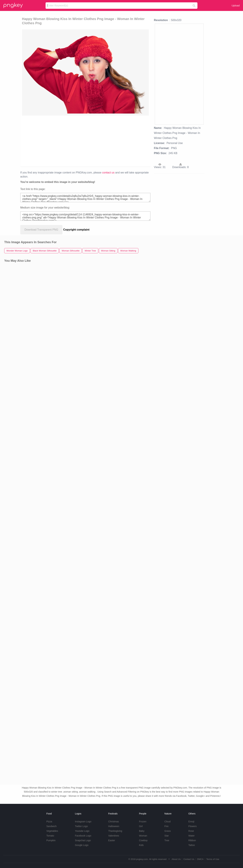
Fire (166, 826)
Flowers (192, 826)
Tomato (50, 836)
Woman (143, 836)
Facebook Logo (83, 836)
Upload (236, 5)
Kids (141, 845)
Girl (141, 826)
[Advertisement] (61, 141)
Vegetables (52, 831)
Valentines (114, 836)
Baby (142, 831)
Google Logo (82, 845)
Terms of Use (213, 859)
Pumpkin (51, 840)
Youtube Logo (82, 831)
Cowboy (143, 840)
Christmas (113, 822)
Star (167, 836)
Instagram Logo (83, 822)
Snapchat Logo (83, 840)
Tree (167, 840)
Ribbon (192, 840)
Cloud (167, 822)
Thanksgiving (115, 831)
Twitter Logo (81, 826)
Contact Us (189, 859)
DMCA (200, 859)
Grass (167, 831)
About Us (176, 859)
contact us (108, 173)
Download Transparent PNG (41, 230)
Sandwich (52, 826)
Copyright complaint (76, 230)
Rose (191, 831)
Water (191, 836)
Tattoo (192, 845)
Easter (112, 840)
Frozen (143, 822)
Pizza (49, 822)
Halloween (114, 826)
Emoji (191, 822)
